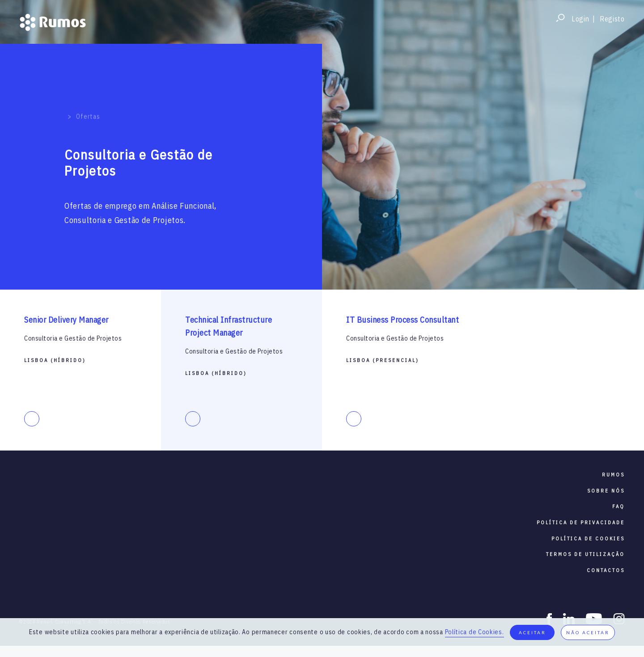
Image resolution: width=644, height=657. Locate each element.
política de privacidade (581, 522)
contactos (606, 570)
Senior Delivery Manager (66, 320)
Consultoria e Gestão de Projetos (73, 338)
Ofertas (88, 107)
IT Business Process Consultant (402, 320)
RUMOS (613, 475)
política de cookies (588, 539)
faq (619, 506)
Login (580, 19)
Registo (612, 19)
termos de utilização (585, 554)
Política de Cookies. (475, 632)
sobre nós (606, 491)
